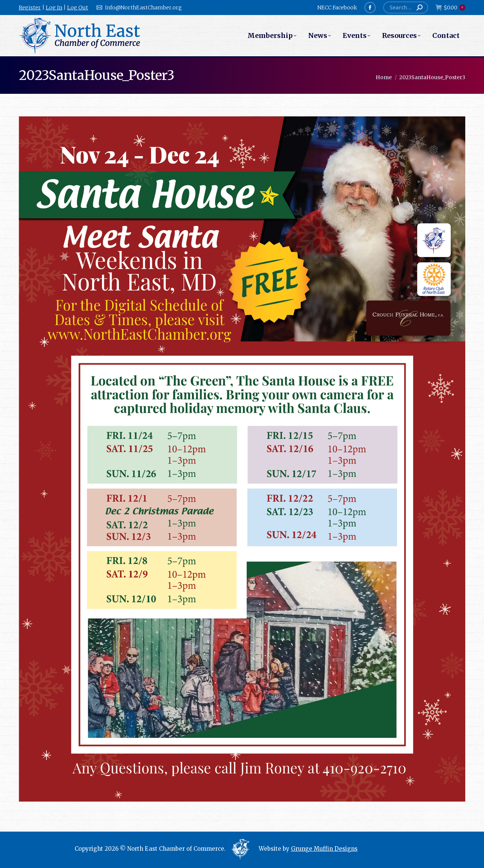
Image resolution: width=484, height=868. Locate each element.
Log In (54, 8)
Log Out (78, 8)
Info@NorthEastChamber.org (139, 8)
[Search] (406, 8)
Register (30, 8)
